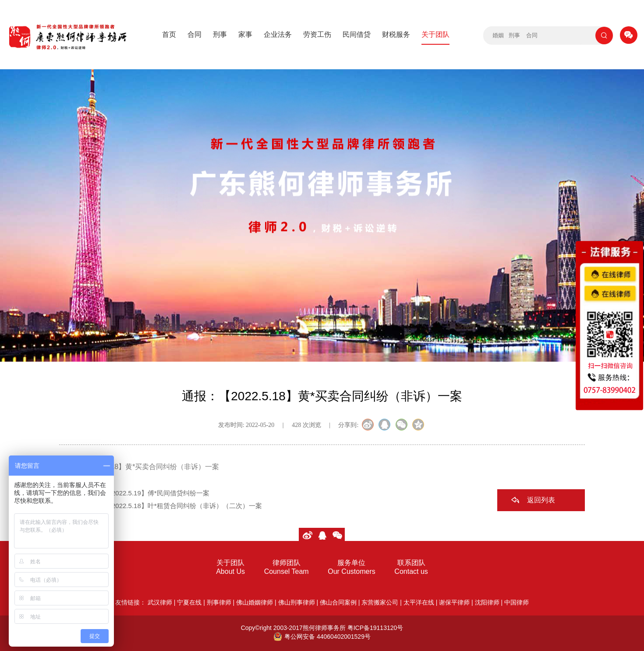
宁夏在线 (189, 602)
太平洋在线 (419, 602)
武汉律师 (160, 602)
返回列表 (541, 500)
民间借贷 (357, 34)
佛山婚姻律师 (255, 602)
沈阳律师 (487, 602)
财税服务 (396, 34)
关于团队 (435, 34)
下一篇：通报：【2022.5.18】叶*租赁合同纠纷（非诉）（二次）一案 (161, 506)
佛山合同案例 (338, 602)
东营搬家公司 (380, 602)
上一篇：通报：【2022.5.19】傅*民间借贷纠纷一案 (134, 493)
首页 (169, 34)
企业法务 (278, 34)
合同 (195, 34)
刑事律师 (219, 602)
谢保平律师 (454, 602)
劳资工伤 (317, 34)
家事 (245, 34)
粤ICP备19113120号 (375, 628)
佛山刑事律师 (297, 602)
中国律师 (517, 602)
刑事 (220, 34)
